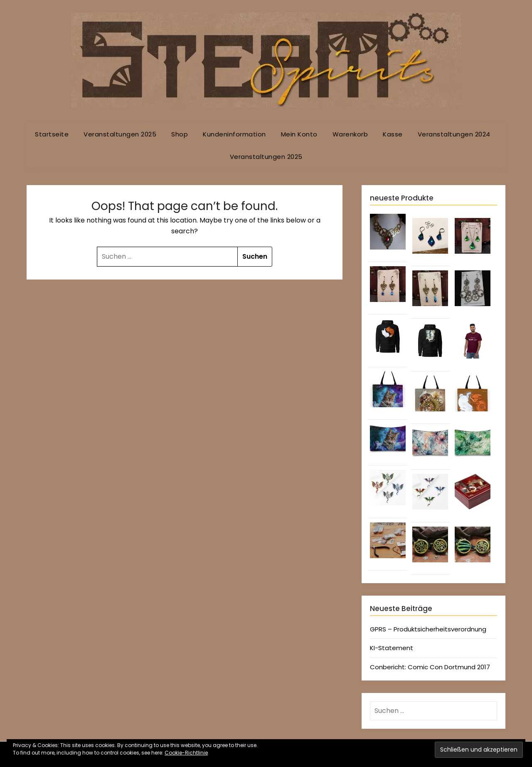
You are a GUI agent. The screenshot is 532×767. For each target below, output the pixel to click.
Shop (180, 134)
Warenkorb (350, 134)
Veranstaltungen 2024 (454, 134)
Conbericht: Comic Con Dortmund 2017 (430, 667)
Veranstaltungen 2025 (120, 134)
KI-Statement (392, 648)
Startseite (52, 134)
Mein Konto (299, 134)
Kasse (393, 134)
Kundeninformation (234, 134)
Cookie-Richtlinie (186, 753)
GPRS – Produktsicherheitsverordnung (428, 629)
